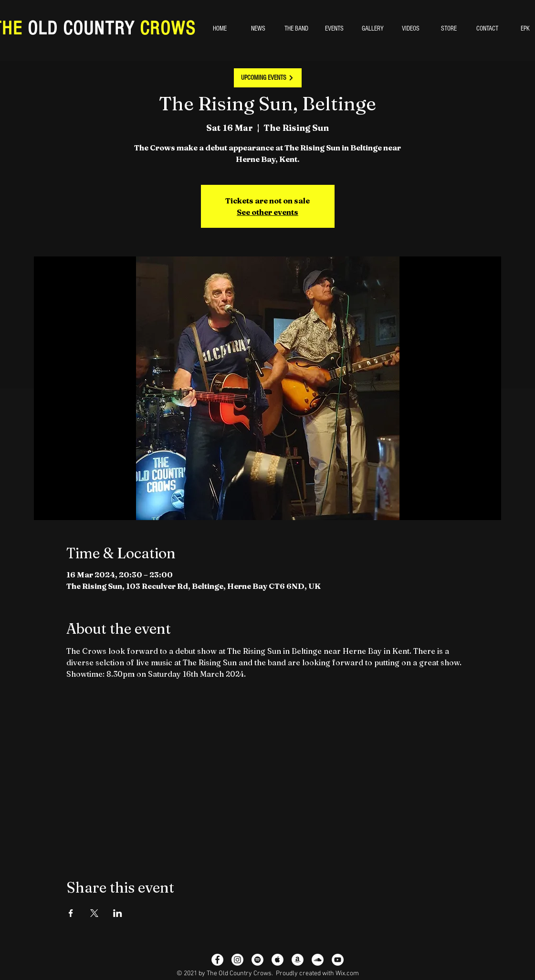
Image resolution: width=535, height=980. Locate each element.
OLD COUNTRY (81, 28)
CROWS (165, 28)
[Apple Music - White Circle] (278, 960)
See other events (267, 212)
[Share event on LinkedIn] (118, 913)
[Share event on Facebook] (71, 913)
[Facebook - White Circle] (217, 960)
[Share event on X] (94, 913)
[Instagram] (237, 960)
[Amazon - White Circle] (298, 960)
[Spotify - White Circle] (257, 960)
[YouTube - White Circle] (338, 960)
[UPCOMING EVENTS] (268, 78)
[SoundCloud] (318, 960)
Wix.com (347, 974)
